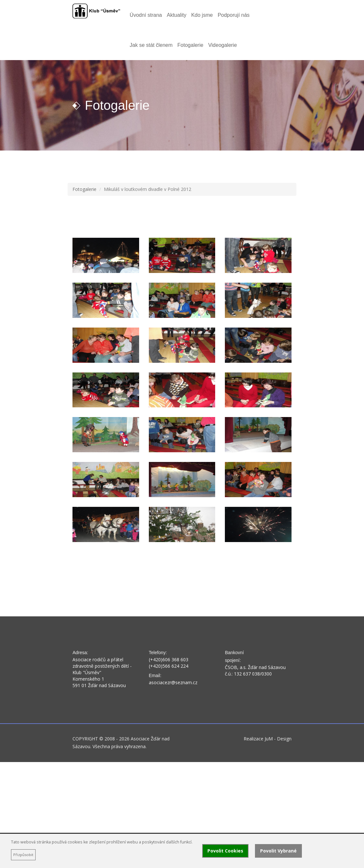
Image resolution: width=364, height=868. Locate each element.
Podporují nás (212, 15)
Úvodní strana (125, 15)
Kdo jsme (181, 15)
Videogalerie (123, 45)
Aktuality (155, 15)
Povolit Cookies (225, 851)
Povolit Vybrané (278, 851)
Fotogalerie (294, 15)
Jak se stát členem (255, 15)
